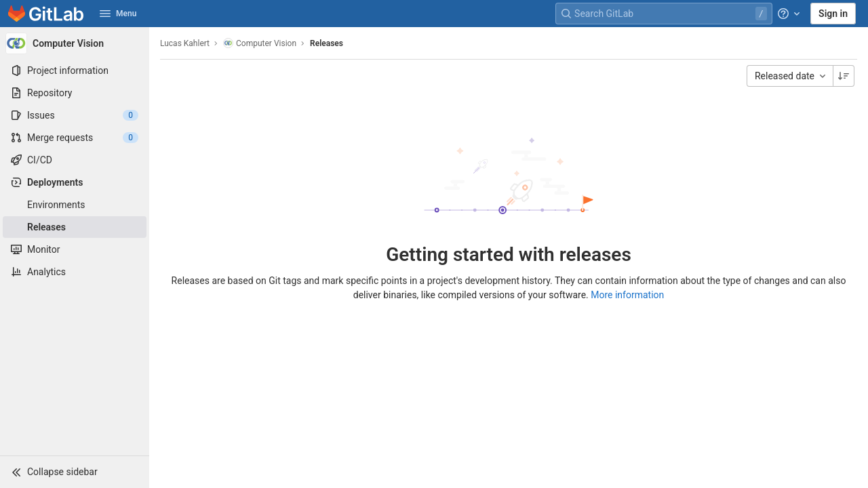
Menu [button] (118, 14)
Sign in (833, 14)
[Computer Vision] (75, 43)
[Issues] (75, 115)
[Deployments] (75, 182)
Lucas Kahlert (185, 43)
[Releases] (75, 227)
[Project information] (75, 70)
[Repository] (75, 93)
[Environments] (75, 205)
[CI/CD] (75, 160)
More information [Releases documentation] (627, 295)
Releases (327, 43)
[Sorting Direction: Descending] (844, 76)
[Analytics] (75, 272)
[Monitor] (75, 249)
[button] (75, 472)
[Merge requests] (75, 138)
